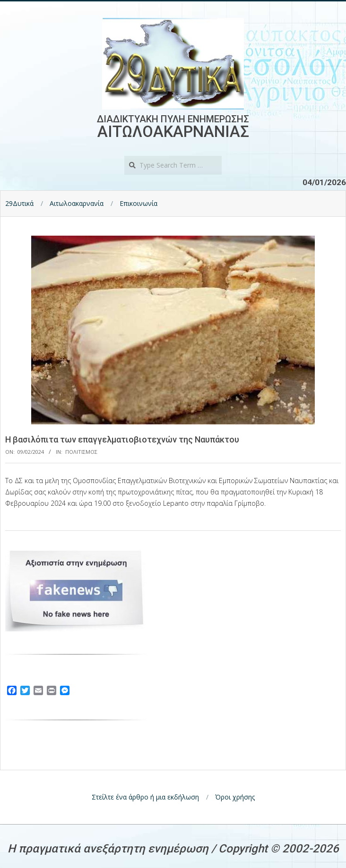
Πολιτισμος (81, 452)
